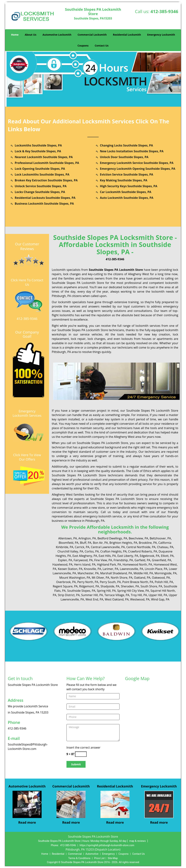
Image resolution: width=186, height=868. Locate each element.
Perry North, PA (88, 582)
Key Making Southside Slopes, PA (124, 180)
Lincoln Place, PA (156, 569)
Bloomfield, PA (69, 543)
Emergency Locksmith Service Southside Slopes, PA (137, 163)
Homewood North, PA (137, 564)
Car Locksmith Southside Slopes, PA (126, 192)
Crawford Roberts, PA (143, 551)
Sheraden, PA (130, 586)
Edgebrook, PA (149, 556)
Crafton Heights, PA (113, 551)
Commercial (75, 854)
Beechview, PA (138, 538)
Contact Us (102, 46)
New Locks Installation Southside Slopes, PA (132, 151)
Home (15, 35)
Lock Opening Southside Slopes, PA (40, 169)
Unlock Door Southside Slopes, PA (124, 157)
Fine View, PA (103, 560)
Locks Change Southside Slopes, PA (40, 192)
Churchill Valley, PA (70, 551)
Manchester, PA (88, 573)
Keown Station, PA (70, 569)
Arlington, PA (87, 538)
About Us (31, 35)
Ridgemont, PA (89, 586)
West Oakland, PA (117, 599)
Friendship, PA (123, 560)
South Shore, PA (151, 586)
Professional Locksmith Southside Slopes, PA (47, 163)
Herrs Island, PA (85, 564)
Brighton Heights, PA (123, 543)
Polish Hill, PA (164, 582)
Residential (58, 854)
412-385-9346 (164, 11)
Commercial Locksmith (92, 35)
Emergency (108, 854)
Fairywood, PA (83, 560)
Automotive (92, 854)
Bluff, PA (86, 543)
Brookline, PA (148, 543)
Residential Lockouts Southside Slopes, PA (45, 198)
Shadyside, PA (110, 586)
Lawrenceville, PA (132, 569)
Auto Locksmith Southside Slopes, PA (127, 198)
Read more (27, 822)
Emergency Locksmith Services (27, 413)
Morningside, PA (166, 573)
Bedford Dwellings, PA (112, 538)
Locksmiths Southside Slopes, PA (38, 145)
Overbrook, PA (66, 582)
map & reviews (138, 841)
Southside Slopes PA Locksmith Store (116, 270)
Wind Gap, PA (160, 599)
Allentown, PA (68, 538)
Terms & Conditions (79, 858)
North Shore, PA (122, 578)
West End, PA (94, 599)
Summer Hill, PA (92, 595)
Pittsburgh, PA (61, 296)
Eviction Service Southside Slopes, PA (127, 174)
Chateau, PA (165, 547)
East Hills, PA (107, 556)
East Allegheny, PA (85, 556)
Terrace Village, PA (117, 595)
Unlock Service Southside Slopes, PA (41, 186)
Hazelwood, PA (62, 564)
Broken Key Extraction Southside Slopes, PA (46, 180)
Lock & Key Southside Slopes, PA (38, 151)
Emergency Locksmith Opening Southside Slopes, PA (138, 169)
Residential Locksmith (127, 35)
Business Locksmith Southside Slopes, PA (44, 204)
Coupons (83, 46)
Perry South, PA (110, 582)
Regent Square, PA (65, 586)
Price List (99, 858)
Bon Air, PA (100, 543)
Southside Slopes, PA (81, 591)
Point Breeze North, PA (138, 582)
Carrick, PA (82, 547)
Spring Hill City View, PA (133, 591)
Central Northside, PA (141, 547)
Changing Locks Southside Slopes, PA (126, 145)
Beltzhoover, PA (160, 538)
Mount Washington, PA (75, 578)
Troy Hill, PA (139, 595)
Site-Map (113, 858)
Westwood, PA (140, 599)
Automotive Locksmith (57, 35)
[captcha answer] (81, 754)
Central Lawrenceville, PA (108, 547)
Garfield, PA (142, 560)
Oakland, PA (142, 578)
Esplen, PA (65, 560)
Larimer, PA (110, 569)
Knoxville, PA (93, 569)
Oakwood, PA (161, 578)
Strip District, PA (69, 595)
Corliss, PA (92, 551)
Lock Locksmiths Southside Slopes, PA (42, 174)
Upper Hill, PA (158, 595)
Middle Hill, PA (143, 573)
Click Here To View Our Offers (27, 457)
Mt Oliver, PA (100, 578)
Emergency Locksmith (161, 35)
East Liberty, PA (128, 556)
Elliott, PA (167, 556)
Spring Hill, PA (106, 591)
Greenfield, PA (161, 560)
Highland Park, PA (109, 564)
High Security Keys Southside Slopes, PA (129, 186)
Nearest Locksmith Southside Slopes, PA (44, 157)
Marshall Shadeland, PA (116, 573)
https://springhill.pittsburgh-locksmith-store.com (107, 845)
